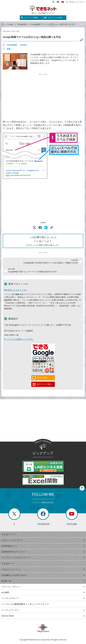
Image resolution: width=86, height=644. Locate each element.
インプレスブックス (43, 610)
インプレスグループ (43, 598)
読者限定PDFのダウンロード (43, 552)
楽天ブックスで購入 (44, 384)
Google (10, 24)
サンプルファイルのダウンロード (43, 558)
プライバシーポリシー (43, 587)
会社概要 (43, 592)
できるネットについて (76, 2)
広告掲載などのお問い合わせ (43, 575)
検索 (9, 49)
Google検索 (22, 24)
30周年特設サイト (43, 546)
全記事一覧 (43, 581)
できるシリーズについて (43, 540)
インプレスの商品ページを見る (19, 339)
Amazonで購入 (42, 378)
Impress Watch (43, 616)
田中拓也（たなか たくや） (16, 290)
